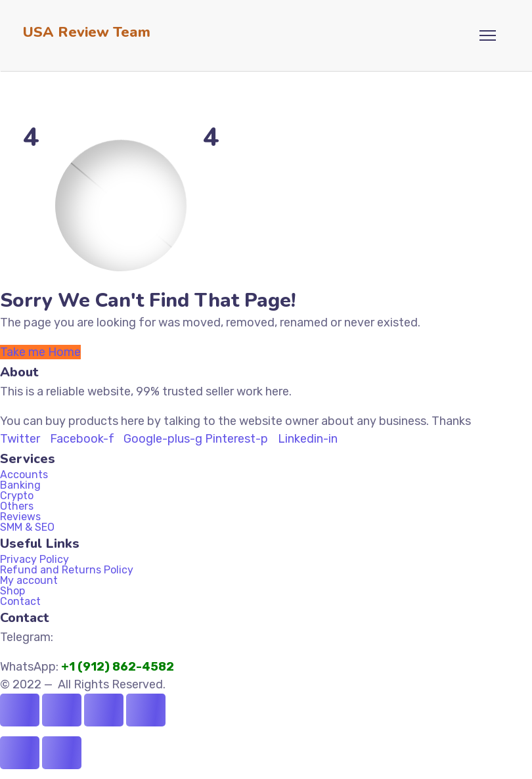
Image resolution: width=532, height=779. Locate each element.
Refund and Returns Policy (67, 570)
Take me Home (40, 352)
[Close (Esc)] (146, 710)
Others (17, 506)
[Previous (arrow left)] (20, 753)
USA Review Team (87, 32)
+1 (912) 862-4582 (119, 667)
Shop (12, 591)
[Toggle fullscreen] (62, 710)
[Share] (104, 710)
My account (29, 581)
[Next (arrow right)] (62, 753)
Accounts (24, 475)
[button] (250, 485)
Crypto (17, 496)
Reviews (20, 517)
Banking (28, 485)
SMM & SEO (27, 527)
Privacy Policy (34, 560)
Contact (20, 602)
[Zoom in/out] (20, 710)
